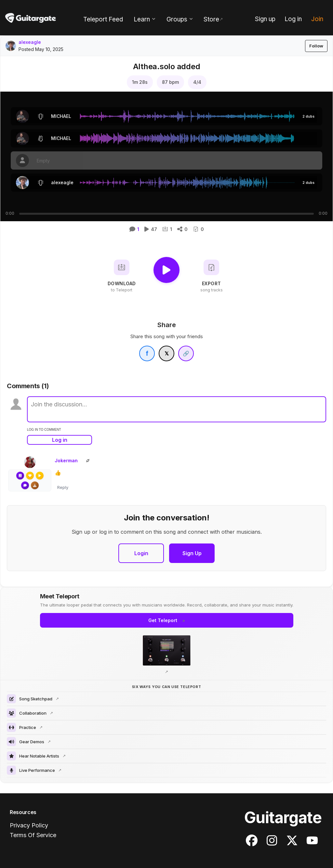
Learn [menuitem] (142, 19)
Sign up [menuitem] (265, 19)
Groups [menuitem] (177, 19)
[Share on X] (166, 353)
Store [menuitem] (211, 19)
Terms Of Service (33, 835)
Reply (63, 487)
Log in (60, 440)
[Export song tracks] (211, 276)
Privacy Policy (29, 825)
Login (141, 553)
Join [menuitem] (317, 19)
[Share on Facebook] (147, 353)
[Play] (166, 270)
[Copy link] (186, 353)
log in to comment (44, 430)
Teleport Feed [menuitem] (103, 19)
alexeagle (30, 42)
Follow (316, 46)
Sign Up (192, 553)
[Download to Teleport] (122, 276)
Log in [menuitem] (293, 19)
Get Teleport (163, 620)
